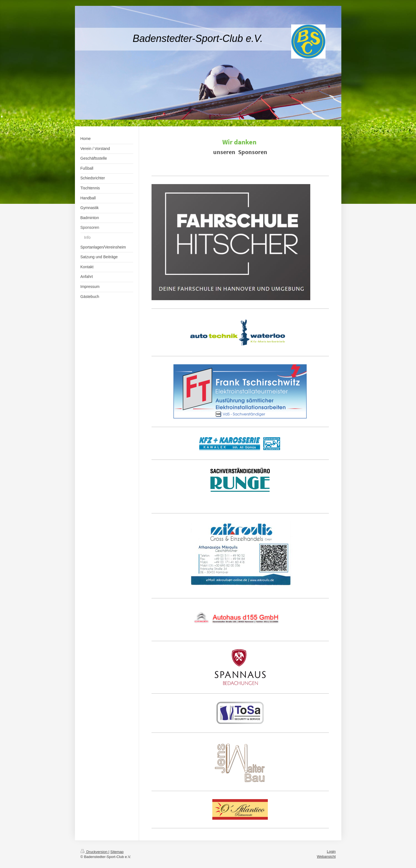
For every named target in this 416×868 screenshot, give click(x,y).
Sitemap (117, 852)
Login (331, 851)
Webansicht (326, 856)
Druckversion (94, 852)
